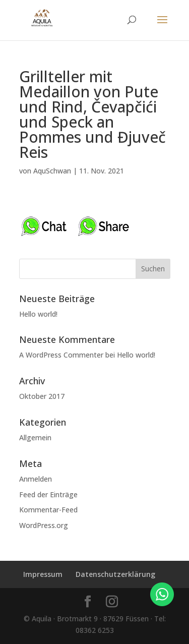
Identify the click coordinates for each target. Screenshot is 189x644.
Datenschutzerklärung (115, 574)
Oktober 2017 (42, 396)
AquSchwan (52, 171)
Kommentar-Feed (48, 510)
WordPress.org (44, 525)
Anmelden (36, 479)
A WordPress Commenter (61, 355)
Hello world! (38, 314)
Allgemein (35, 437)
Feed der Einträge (48, 494)
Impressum (43, 574)
